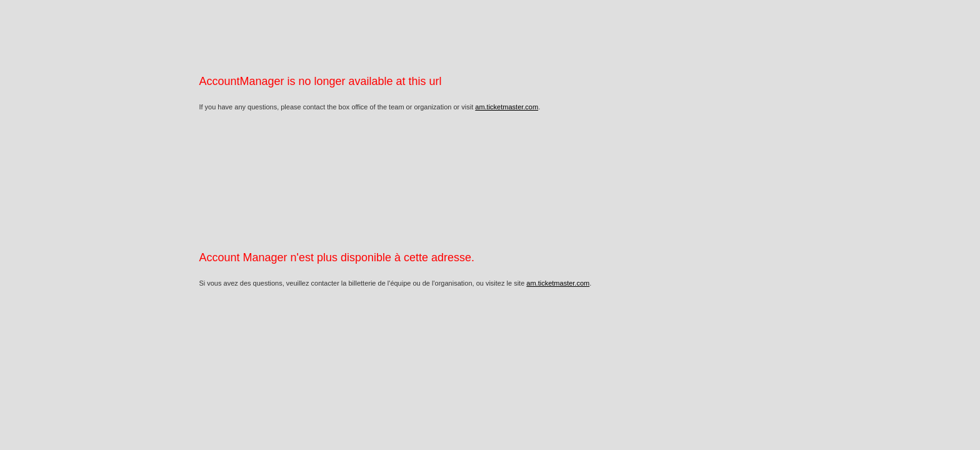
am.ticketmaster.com (507, 107)
